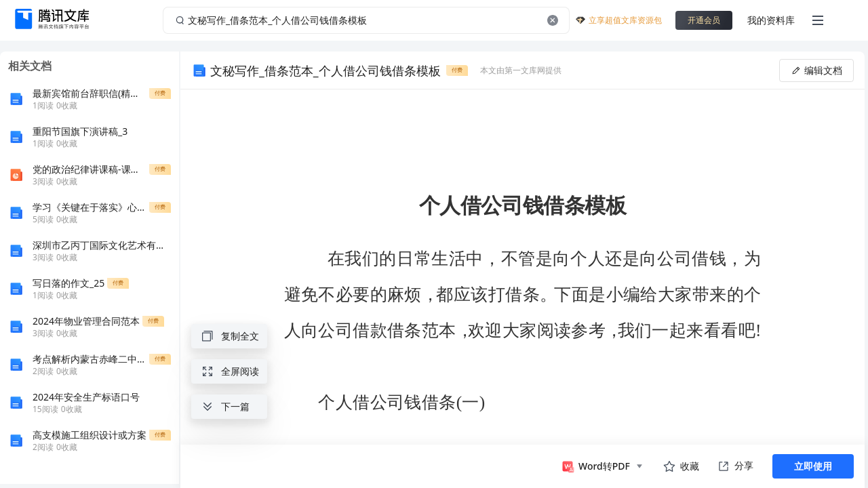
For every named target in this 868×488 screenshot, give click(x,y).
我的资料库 (771, 20)
